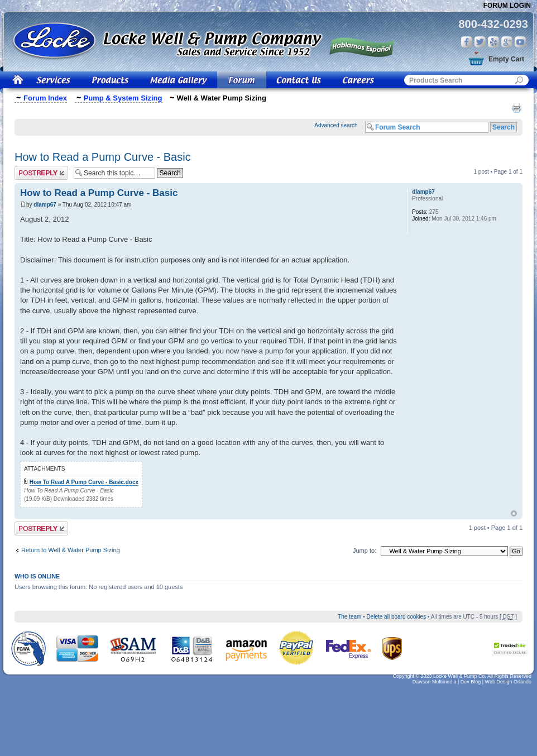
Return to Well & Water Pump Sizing (71, 550)
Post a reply (41, 173)
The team (349, 617)
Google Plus (507, 42)
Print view (516, 108)
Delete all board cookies (396, 617)
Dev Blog (471, 682)
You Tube (520, 42)
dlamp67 (45, 205)
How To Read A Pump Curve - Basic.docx (84, 482)
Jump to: (365, 551)
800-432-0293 (493, 24)
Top (514, 513)
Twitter (480, 42)
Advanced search (336, 125)
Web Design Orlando (508, 682)
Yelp (493, 42)
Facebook (467, 42)
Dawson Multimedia (435, 682)
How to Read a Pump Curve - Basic (103, 157)
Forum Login (507, 6)
